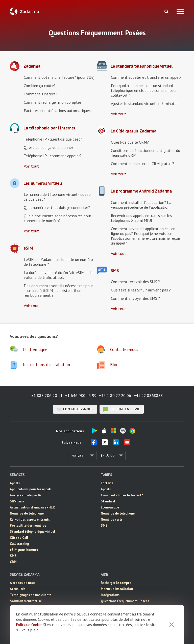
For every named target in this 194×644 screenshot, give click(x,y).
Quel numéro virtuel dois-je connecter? (57, 207)
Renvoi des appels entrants (30, 519)
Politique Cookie (29, 638)
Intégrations (110, 595)
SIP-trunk (17, 501)
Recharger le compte (116, 583)
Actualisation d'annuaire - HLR (32, 507)
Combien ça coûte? (40, 86)
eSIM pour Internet (24, 550)
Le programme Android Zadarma (141, 191)
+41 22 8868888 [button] (148, 395)
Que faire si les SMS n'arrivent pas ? (141, 290)
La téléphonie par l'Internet (50, 128)
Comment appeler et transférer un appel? (146, 77)
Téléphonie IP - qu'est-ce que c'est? (53, 139)
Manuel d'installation (117, 589)
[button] (53, 350)
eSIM (28, 248)
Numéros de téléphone (27, 513)
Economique (110, 507)
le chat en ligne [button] (122, 409)
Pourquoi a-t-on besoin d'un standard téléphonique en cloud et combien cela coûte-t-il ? (144, 90)
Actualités (18, 589)
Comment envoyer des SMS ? (135, 298)
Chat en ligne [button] (111, 607)
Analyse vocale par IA (25, 495)
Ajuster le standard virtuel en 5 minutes (145, 103)
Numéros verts (112, 519)
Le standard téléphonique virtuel (142, 66)
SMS (115, 271)
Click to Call (19, 538)
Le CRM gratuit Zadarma (134, 131)
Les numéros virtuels (43, 183)
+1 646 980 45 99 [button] (81, 395)
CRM (13, 562)
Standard (108, 501)
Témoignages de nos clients (31, 595)
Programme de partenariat (30, 607)
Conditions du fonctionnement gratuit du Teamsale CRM (145, 153)
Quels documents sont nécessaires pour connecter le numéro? (57, 218)
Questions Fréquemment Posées (125, 601)
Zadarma (32, 66)
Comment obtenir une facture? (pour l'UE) (59, 77)
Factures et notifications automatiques (57, 111)
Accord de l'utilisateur (26, 613)
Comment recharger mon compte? (53, 102)
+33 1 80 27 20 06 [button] (115, 395)
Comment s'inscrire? (41, 94)
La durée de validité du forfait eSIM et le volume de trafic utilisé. (59, 275)
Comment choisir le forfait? (122, 495)
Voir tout (31, 166)
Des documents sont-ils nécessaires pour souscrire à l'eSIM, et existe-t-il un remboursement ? (58, 290)
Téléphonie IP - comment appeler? (53, 156)
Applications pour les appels (31, 489)
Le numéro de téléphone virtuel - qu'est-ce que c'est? (58, 197)
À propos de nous (22, 583)
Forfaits (107, 483)
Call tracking (19, 544)
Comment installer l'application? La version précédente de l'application (141, 205)
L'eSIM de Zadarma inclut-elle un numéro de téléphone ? (58, 262)
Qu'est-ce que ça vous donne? (49, 147)
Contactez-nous (75, 409)
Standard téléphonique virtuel (32, 532)
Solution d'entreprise (26, 601)
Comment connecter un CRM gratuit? (142, 164)
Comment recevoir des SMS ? (135, 282)
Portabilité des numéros (28, 526)
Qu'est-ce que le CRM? (130, 142)
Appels (15, 483)
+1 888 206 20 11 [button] (47, 395)
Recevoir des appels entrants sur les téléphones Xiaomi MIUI (141, 218)
